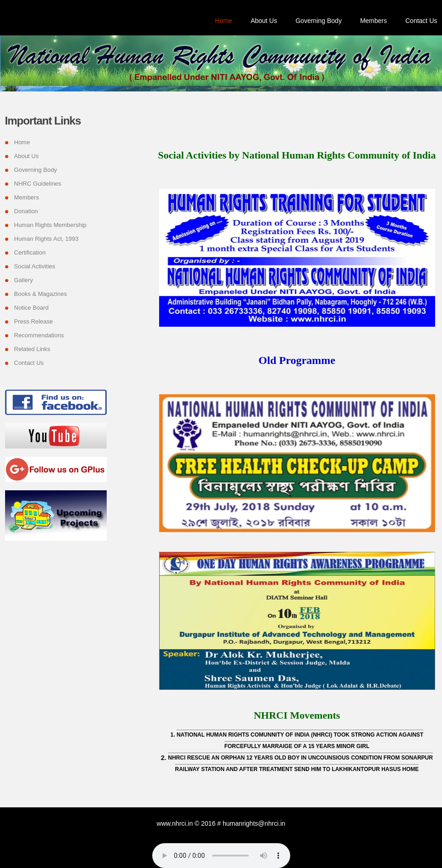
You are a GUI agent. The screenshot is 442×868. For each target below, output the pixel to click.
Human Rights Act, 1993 (46, 239)
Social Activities (35, 266)
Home (224, 21)
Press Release (34, 321)
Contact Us (421, 21)
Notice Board (32, 308)
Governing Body (318, 21)
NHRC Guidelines (38, 184)
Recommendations (39, 335)
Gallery (24, 280)
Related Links (32, 349)
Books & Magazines (41, 294)
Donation (26, 211)
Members (373, 21)
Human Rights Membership (51, 225)
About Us (264, 21)
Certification (30, 252)
